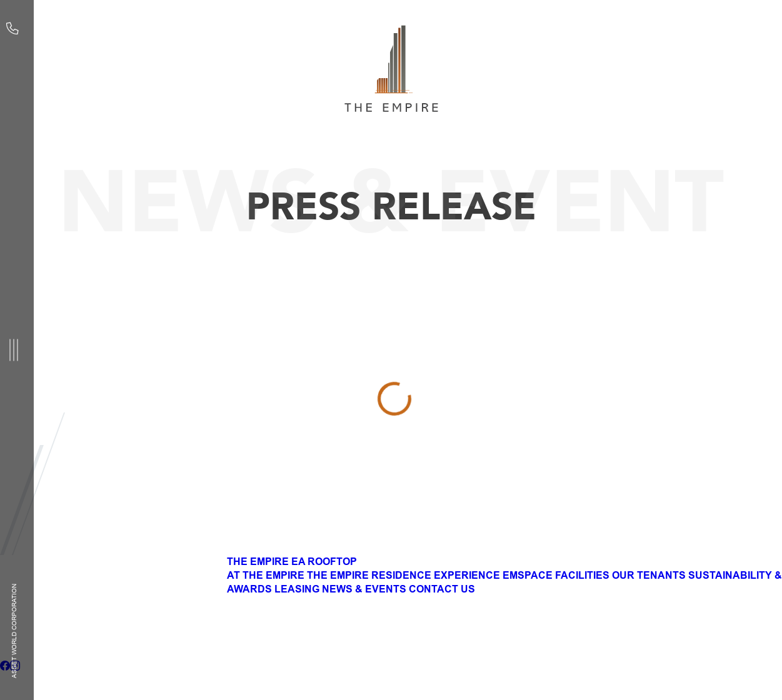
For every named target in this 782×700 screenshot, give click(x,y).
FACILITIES (582, 576)
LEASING (297, 589)
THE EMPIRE (258, 562)
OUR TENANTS (649, 576)
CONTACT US (442, 589)
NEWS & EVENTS (364, 589)
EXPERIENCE (467, 576)
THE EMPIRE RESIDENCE (369, 576)
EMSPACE (528, 576)
